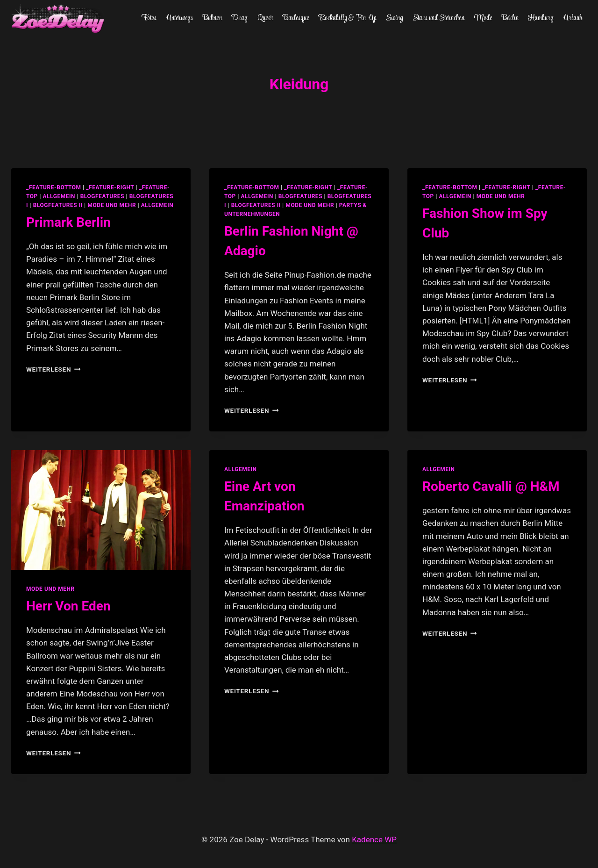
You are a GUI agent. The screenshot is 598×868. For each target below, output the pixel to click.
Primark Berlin (68, 222)
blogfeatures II (58, 205)
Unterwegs (180, 18)
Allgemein (157, 205)
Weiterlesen (53, 369)
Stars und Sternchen (438, 18)
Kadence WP (374, 839)
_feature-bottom (54, 187)
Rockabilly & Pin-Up (348, 18)
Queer (265, 18)
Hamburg (541, 18)
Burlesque (296, 18)
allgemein (59, 196)
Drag (239, 18)
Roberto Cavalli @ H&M (491, 486)
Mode (483, 18)
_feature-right (110, 187)
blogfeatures (102, 196)
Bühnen (212, 18)
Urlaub (573, 18)
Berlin (510, 18)
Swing (395, 18)
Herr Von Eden (68, 606)
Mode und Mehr (112, 205)
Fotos (149, 18)
